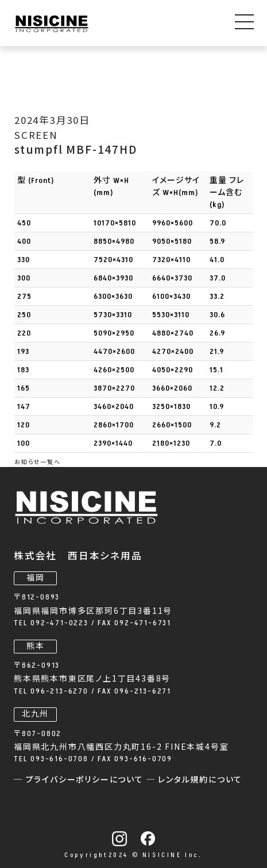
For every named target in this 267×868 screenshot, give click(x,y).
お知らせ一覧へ (38, 462)
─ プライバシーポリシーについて (80, 780)
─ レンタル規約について (195, 780)
